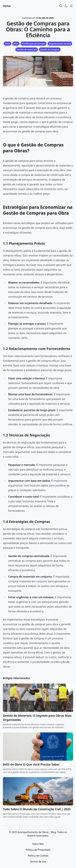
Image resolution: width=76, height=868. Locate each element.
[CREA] (8, 44)
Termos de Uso (38, 862)
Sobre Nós (38, 844)
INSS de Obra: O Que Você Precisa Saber (31, 764)
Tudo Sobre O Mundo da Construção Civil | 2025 (37, 809)
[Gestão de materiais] (27, 49)
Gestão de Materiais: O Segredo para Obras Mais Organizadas (37, 718)
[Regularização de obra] (60, 44)
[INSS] (16, 44)
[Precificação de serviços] (34, 44)
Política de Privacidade (38, 850)
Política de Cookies (38, 856)
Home (7, 6)
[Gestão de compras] (50, 49)
